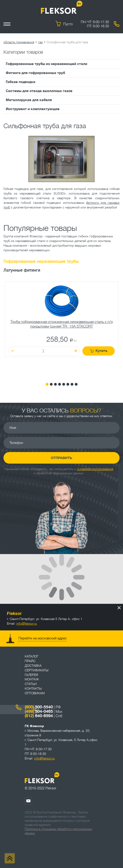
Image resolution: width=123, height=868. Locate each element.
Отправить (61, 458)
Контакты (33, 688)
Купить (99, 351)
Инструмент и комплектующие (33, 109)
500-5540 (39, 707)
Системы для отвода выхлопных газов (39, 91)
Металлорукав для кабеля (29, 100)
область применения (19, 42)
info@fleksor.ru (27, 623)
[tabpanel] (61, 329)
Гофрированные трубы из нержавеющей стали (46, 64)
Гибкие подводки (21, 82)
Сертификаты (37, 670)
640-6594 (39, 716)
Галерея (31, 675)
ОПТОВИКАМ (35, 693)
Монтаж (32, 679)
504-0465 (39, 711)
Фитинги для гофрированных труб (35, 73)
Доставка (33, 666)
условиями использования (95, 469)
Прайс (30, 661)
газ (40, 42)
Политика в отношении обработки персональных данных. (58, 831)
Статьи (31, 684)
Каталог (31, 656)
